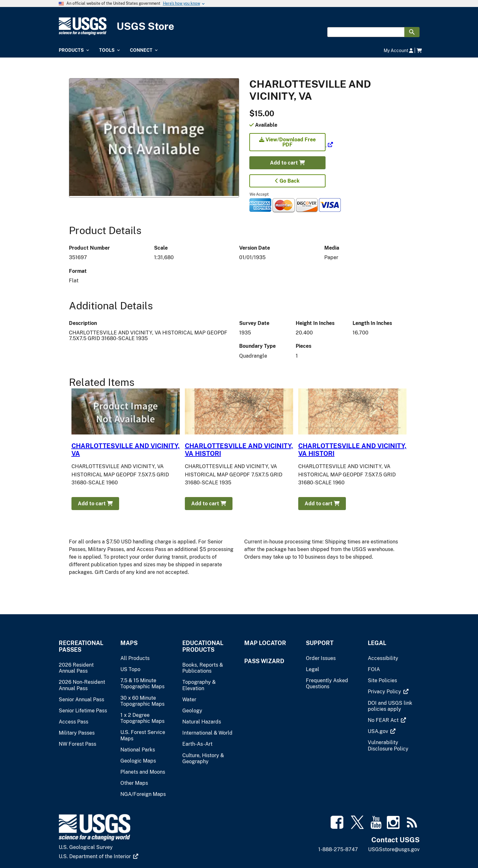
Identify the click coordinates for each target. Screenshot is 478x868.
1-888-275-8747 (338, 849)
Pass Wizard (264, 661)
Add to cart (287, 163)
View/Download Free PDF (287, 142)
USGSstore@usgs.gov (394, 849)
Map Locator (265, 643)
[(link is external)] (291, 145)
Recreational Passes (81, 646)
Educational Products (203, 646)
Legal (377, 643)
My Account (398, 50)
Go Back (287, 181)
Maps (129, 643)
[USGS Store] (239, 26)
